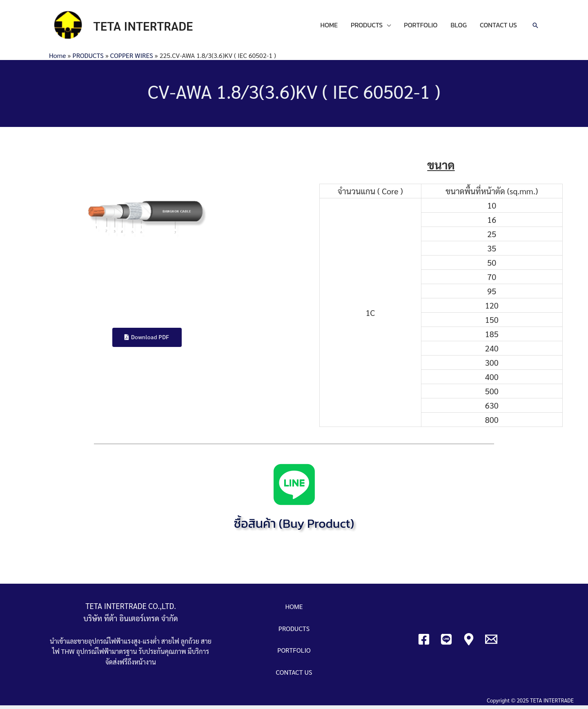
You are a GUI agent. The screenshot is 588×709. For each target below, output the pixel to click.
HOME (329, 27)
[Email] (491, 643)
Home (57, 59)
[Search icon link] (535, 27)
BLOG (459, 27)
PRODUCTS (367, 27)
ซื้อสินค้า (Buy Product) (294, 527)
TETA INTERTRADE (147, 27)
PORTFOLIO (421, 27)
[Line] (446, 643)
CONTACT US (498, 27)
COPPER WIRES (132, 59)
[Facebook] (424, 643)
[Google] (469, 643)
